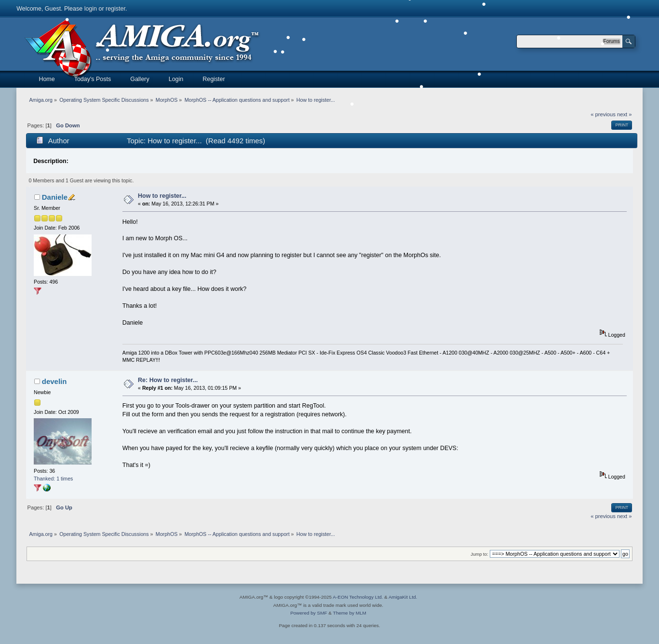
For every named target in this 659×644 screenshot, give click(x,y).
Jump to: (479, 554)
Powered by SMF (309, 613)
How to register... (162, 196)
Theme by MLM (350, 613)
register (115, 9)
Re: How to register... (168, 380)
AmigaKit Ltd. (403, 597)
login (91, 9)
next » (625, 114)
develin (54, 381)
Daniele (55, 197)
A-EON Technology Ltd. (358, 597)
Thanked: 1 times (53, 479)
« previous (603, 114)
